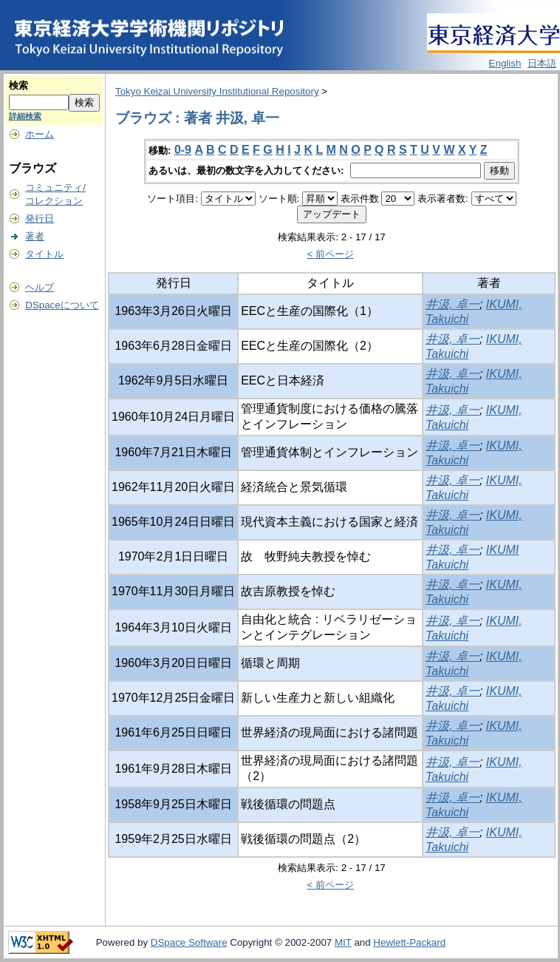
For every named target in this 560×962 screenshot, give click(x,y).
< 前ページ (330, 254)
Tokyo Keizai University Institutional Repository (217, 91)
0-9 (183, 150)
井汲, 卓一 (453, 304)
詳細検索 (25, 116)
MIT (343, 942)
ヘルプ (40, 287)
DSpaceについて (62, 305)
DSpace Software (189, 942)
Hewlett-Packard (409, 942)
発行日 (40, 219)
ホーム (40, 134)
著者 (35, 236)
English (505, 63)
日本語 (542, 63)
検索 (18, 85)
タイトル (44, 254)
